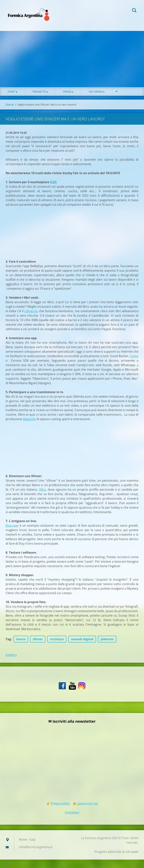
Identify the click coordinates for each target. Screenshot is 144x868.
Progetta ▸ (40, 92)
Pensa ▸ (68, 92)
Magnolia (29, 419)
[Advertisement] (72, 59)
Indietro (11, 655)
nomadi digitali (82, 639)
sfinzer (38, 639)
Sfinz (42, 489)
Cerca (134, 11)
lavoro (21, 639)
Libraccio (31, 311)
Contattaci (72, 812)
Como (134, 356)
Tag (8, 639)
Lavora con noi (88, 803)
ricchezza (57, 639)
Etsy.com (12, 525)
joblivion (107, 639)
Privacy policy (60, 803)
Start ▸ (12, 92)
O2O (53, 182)
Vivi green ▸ (97, 92)
